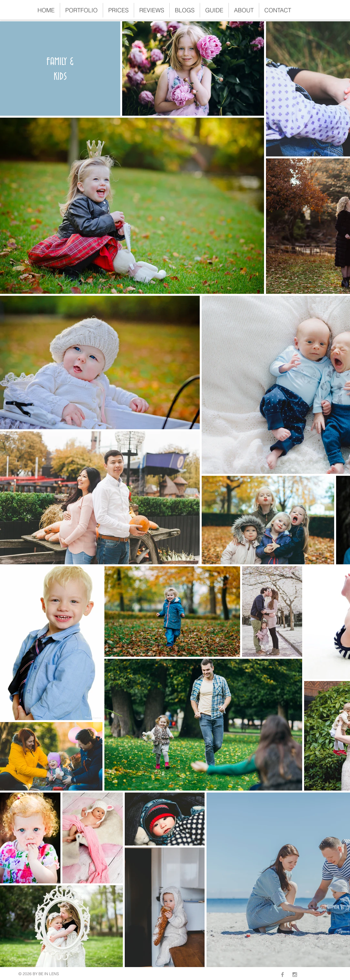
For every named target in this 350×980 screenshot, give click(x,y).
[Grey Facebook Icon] (282, 975)
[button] (81, 10)
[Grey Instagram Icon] (295, 975)
